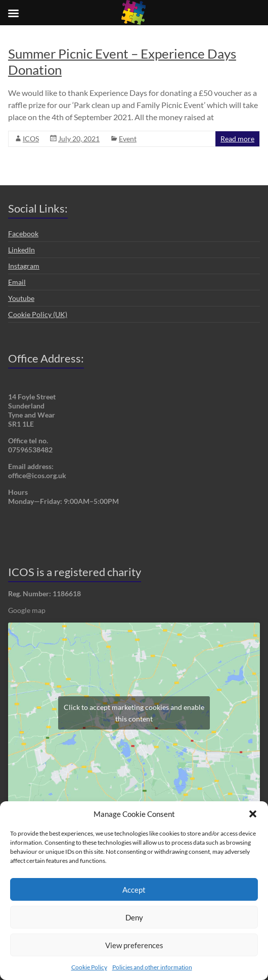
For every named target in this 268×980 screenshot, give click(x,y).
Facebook (23, 234)
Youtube (21, 298)
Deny (134, 917)
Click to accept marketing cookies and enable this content (134, 713)
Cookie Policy (89, 967)
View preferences (134, 945)
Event (128, 139)
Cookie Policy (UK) (38, 314)
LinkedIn (21, 250)
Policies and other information (152, 967)
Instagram (24, 266)
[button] (253, 814)
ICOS (31, 139)
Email (17, 282)
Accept (134, 890)
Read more (237, 139)
